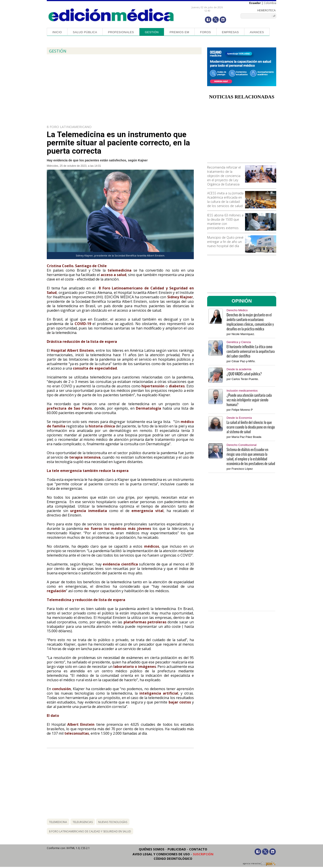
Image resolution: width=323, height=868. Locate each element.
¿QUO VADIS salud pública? (244, 374)
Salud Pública (85, 32)
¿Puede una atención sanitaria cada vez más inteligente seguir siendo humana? (249, 400)
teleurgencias (83, 822)
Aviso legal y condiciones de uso (161, 854)
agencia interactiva (260, 864)
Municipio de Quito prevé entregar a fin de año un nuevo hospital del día (225, 242)
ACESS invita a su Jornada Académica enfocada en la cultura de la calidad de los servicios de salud (225, 199)
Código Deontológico (173, 859)
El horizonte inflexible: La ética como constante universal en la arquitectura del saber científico (251, 351)
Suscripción (203, 854)
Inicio (57, 32)
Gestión (152, 32)
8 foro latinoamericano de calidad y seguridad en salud (90, 831)
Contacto (198, 849)
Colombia (270, 3)
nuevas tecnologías (113, 822)
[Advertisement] (242, 133)
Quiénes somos (152, 849)
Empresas (230, 32)
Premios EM (179, 32)
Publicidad (177, 849)
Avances (257, 32)
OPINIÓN (242, 301)
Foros (205, 32)
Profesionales (121, 32)
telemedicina (58, 822)
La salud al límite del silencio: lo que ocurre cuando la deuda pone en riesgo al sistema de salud (251, 427)
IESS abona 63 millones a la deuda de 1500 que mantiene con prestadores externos (225, 222)
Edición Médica (111, 15)
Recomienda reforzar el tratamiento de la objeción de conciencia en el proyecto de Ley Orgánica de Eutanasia (224, 176)
